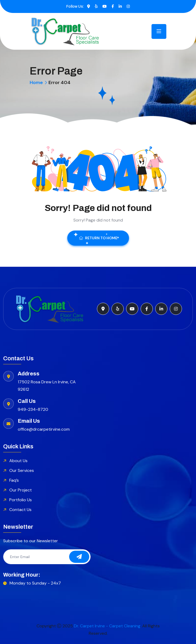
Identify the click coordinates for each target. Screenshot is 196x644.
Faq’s (14, 480)
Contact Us (20, 510)
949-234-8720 (33, 409)
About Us (18, 461)
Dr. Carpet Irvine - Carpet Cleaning (107, 626)
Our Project (21, 490)
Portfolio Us (21, 500)
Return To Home (98, 238)
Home (36, 82)
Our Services (22, 470)
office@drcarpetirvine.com (44, 429)
